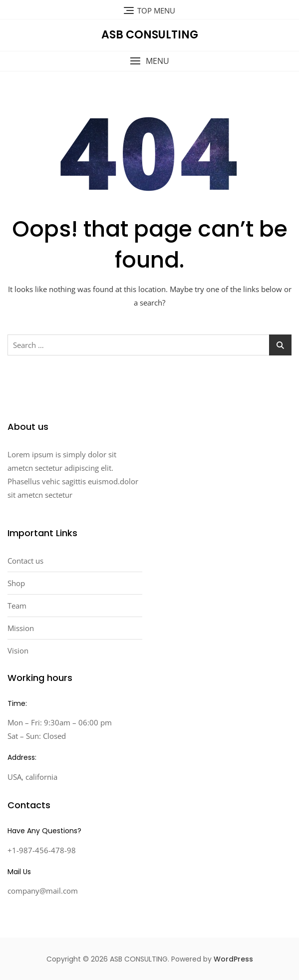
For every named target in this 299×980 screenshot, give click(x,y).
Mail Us (19, 872)
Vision (18, 651)
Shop (16, 583)
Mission (21, 628)
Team (17, 606)
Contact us (25, 561)
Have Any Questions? (44, 831)
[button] (149, 61)
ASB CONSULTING (150, 35)
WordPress (233, 959)
